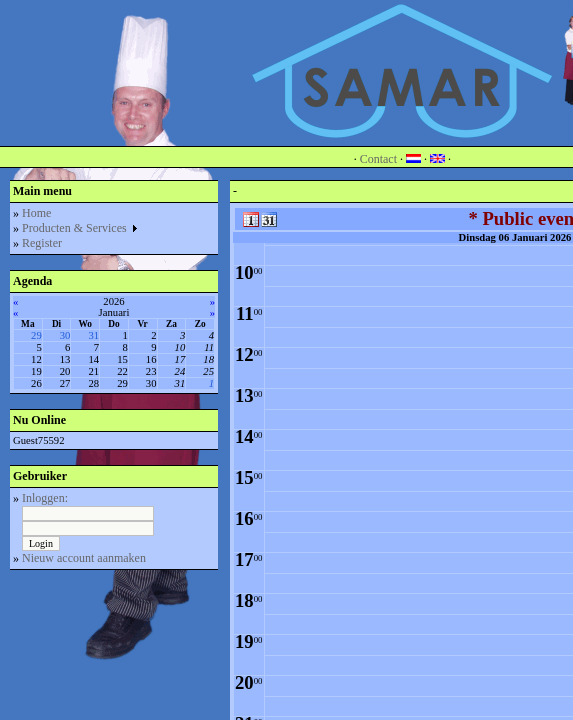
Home (36, 213)
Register (42, 243)
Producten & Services (81, 228)
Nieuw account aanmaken (84, 558)
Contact (378, 159)
